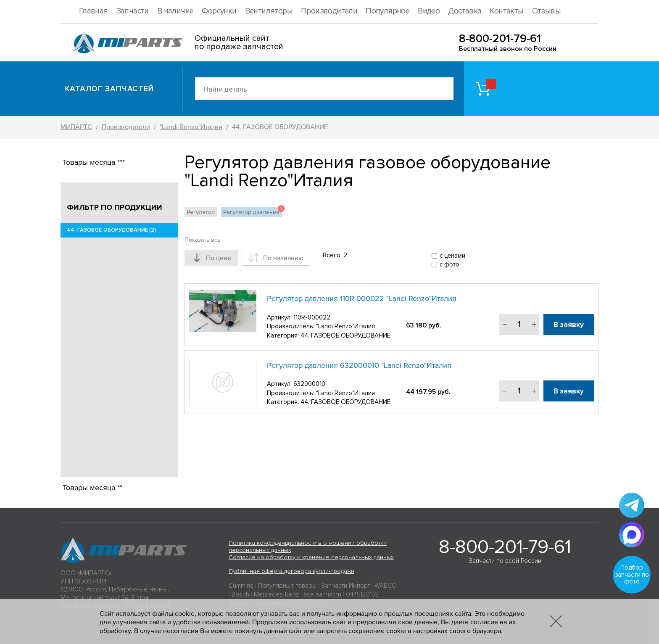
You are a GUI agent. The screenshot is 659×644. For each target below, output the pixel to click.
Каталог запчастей (109, 89)
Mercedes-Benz (276, 594)
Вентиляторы (269, 11)
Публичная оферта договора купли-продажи (291, 571)
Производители (329, 11)
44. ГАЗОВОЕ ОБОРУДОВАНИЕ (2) (112, 230)
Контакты (506, 11)
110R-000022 (312, 317)
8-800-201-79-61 (500, 38)
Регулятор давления (252, 211)
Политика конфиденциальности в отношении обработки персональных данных (308, 546)
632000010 (309, 384)
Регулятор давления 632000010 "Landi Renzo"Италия (359, 365)
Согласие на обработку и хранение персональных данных (311, 557)
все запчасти (322, 594)
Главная (94, 11)
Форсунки (219, 11)
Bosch (240, 594)
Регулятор (201, 212)
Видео (429, 11)
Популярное (387, 11)
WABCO (386, 586)
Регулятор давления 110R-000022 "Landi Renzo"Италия (362, 298)
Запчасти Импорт (345, 586)
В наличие (175, 11)
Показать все (203, 240)
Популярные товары (287, 586)
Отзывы (546, 11)
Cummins (241, 586)
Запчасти (133, 11)
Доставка (465, 11)
